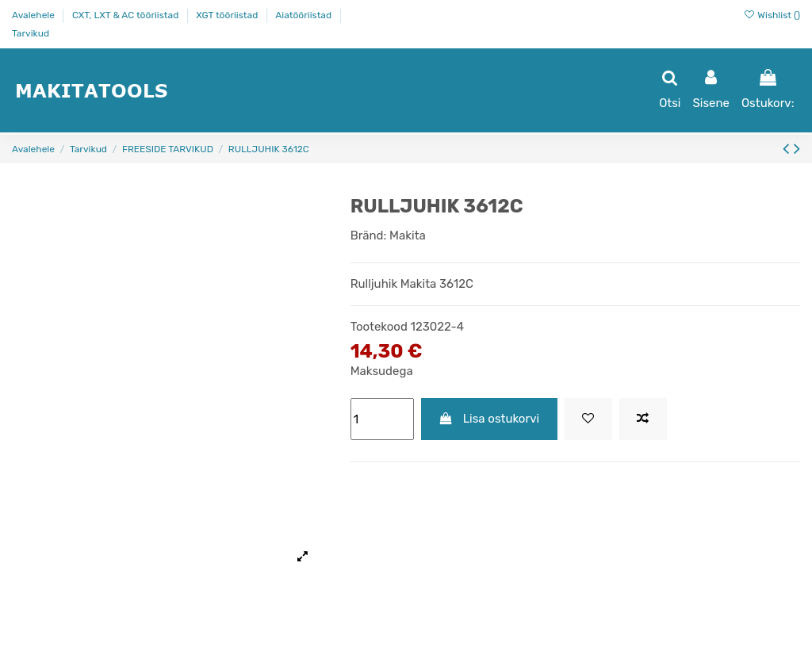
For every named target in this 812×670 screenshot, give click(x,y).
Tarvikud (31, 33)
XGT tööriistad (228, 15)
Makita (408, 235)
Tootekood (379, 327)
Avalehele (34, 15)
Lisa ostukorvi (489, 419)
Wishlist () (772, 15)
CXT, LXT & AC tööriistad (126, 15)
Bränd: (369, 235)
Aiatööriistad (304, 15)
